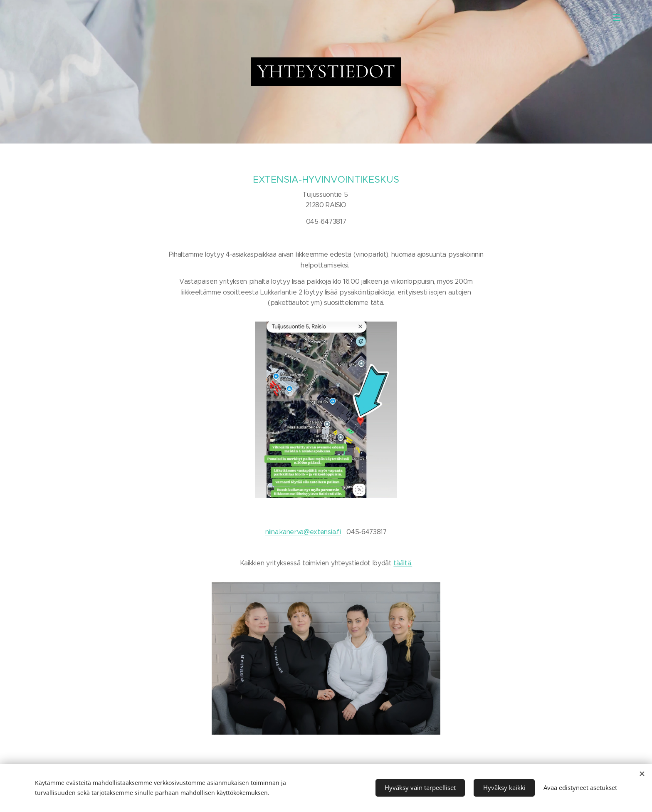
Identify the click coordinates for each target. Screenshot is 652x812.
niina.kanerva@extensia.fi (303, 532)
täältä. (403, 563)
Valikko (617, 17)
